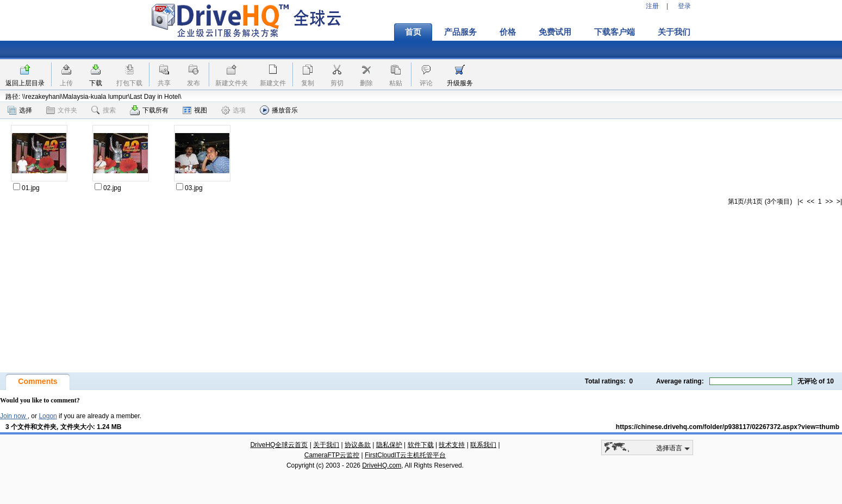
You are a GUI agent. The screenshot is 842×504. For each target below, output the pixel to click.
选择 (20, 110)
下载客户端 (615, 32)
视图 (195, 110)
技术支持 (452, 445)
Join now (14, 416)
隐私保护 (389, 445)
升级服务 (460, 83)
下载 (96, 83)
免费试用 (555, 32)
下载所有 (149, 110)
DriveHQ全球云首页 (279, 445)
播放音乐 (279, 110)
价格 (508, 32)
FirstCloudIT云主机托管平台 (405, 455)
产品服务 (460, 32)
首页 (413, 32)
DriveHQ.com (382, 465)
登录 (684, 6)
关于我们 (674, 32)
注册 (652, 6)
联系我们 (483, 445)
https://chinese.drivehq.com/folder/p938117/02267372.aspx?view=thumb (728, 427)
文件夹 (62, 110)
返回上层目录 (25, 83)
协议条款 (358, 445)
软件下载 (421, 445)
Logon (48, 416)
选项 (233, 110)
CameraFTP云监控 (332, 455)
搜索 (104, 110)
